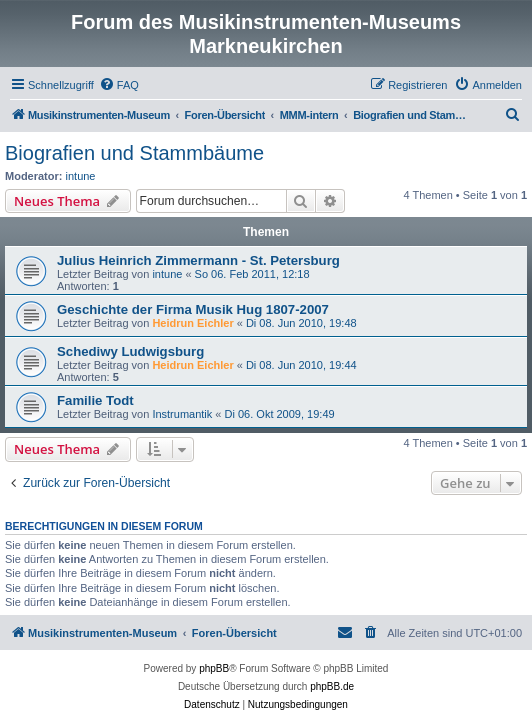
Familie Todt (95, 400)
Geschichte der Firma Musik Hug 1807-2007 (193, 309)
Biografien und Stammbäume (134, 153)
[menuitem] (119, 85)
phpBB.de (332, 686)
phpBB (214, 668)
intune (81, 176)
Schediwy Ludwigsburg (130, 351)
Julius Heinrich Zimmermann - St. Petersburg (198, 260)
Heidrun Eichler (192, 323)
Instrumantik (182, 414)
